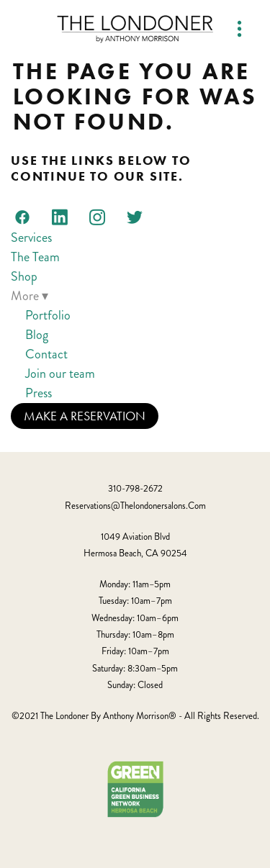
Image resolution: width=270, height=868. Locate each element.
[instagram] (97, 217)
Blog (37, 335)
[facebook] (22, 217)
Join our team (60, 374)
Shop (24, 276)
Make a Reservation (85, 416)
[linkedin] (60, 217)
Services (31, 238)
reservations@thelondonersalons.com (135, 506)
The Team (35, 257)
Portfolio (48, 315)
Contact (46, 354)
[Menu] (239, 29)
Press (39, 393)
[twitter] (135, 217)
